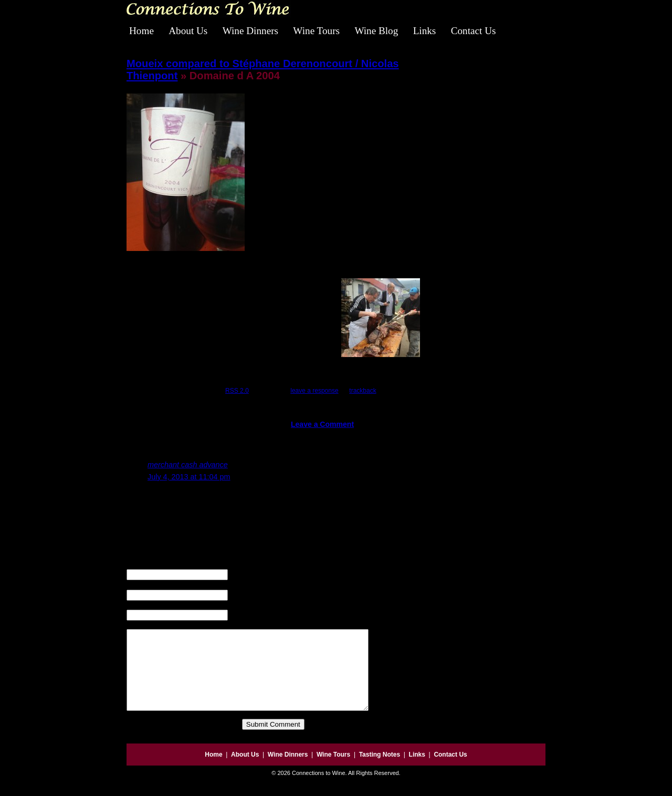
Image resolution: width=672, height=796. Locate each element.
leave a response (314, 391)
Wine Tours (316, 31)
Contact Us (474, 31)
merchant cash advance (188, 465)
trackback (363, 391)
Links (425, 31)
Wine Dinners (250, 31)
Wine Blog (376, 31)
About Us (188, 31)
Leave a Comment (322, 424)
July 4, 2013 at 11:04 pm (189, 477)
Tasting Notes (380, 770)
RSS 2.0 (237, 391)
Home (141, 31)
